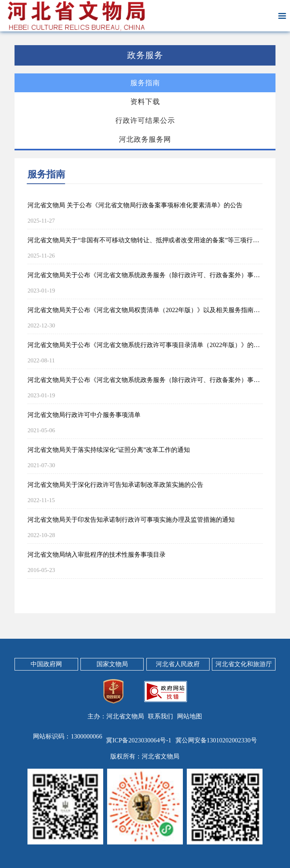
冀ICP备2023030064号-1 (139, 740)
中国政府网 (46, 664)
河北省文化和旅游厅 (244, 664)
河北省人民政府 (178, 664)
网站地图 (190, 716)
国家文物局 (112, 664)
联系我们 (161, 716)
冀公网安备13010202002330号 (216, 740)
